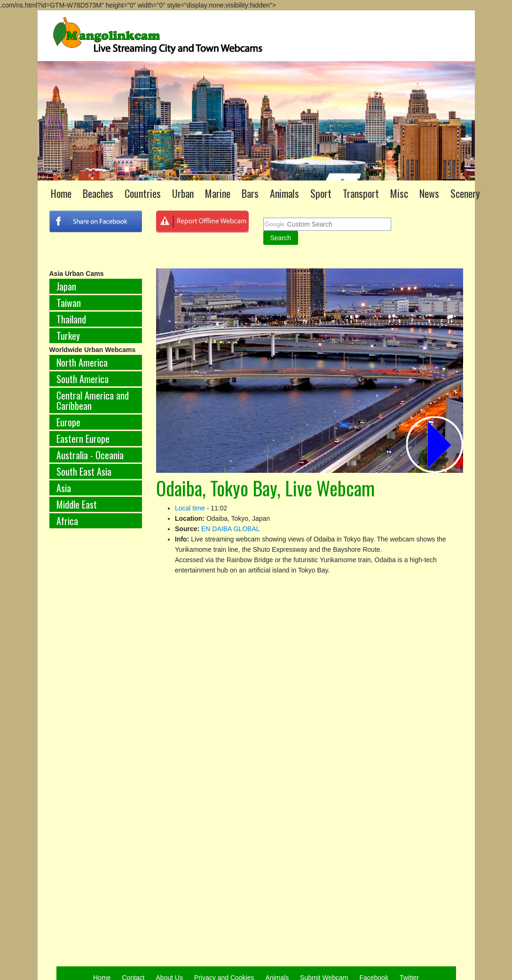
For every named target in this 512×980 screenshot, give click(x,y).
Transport (361, 193)
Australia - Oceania (90, 455)
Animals (284, 193)
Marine (218, 193)
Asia (64, 488)
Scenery (465, 193)
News (429, 193)
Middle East (77, 504)
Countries (143, 193)
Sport (321, 193)
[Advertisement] (82, 691)
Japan (66, 286)
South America (83, 379)
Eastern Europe (83, 439)
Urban (183, 193)
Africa (67, 521)
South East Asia (84, 471)
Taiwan (69, 303)
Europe (68, 422)
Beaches (98, 193)
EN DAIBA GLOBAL (231, 529)
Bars (250, 193)
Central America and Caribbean (93, 400)
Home (61, 193)
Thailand (71, 319)
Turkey (68, 336)
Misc (399, 193)
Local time (190, 508)
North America (82, 362)
